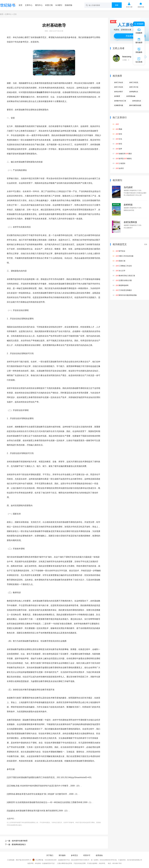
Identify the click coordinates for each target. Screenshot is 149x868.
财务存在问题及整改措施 (126, 295)
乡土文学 (120, 271)
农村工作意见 (134, 82)
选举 (119, 149)
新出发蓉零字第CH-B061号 (80, 860)
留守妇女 (120, 251)
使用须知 (99, 855)
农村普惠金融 (131, 96)
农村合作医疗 (119, 92)
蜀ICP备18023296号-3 (23, 860)
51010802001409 (51, 860)
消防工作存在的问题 (124, 256)
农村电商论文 (134, 92)
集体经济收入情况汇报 (125, 276)
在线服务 (139, 24)
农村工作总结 (119, 87)
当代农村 (128, 187)
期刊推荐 (139, 41)
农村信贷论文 (137, 101)
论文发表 (139, 60)
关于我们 (50, 855)
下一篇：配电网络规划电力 (15, 844)
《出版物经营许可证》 (48, 863)
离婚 (119, 129)
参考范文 (74, 855)
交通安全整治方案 (124, 280)
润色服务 (139, 50)
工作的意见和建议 (124, 290)
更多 (146, 244)
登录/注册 (129, 7)
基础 (39, 92)
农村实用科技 (130, 222)
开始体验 (130, 36)
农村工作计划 (134, 87)
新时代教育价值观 (135, 105)
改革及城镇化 (124, 159)
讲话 (119, 134)
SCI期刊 (59, 5)
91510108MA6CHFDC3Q (108, 860)
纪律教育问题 (119, 105)
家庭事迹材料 (122, 285)
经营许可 (87, 855)
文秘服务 (139, 31)
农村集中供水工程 (120, 101)
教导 (43, 92)
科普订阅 (49, 5)
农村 (25, 83)
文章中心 (29, 5)
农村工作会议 (119, 82)
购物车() (141, 7)
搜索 (117, 5)
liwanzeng (127, 57)
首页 (20, 5)
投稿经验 (69, 5)
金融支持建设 (124, 154)
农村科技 (128, 205)
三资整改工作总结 (124, 266)
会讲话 (120, 168)
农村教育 (117, 96)
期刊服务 (62, 855)
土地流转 (120, 163)
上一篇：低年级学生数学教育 (16, 841)
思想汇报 (120, 261)
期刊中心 (39, 5)
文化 (119, 139)
